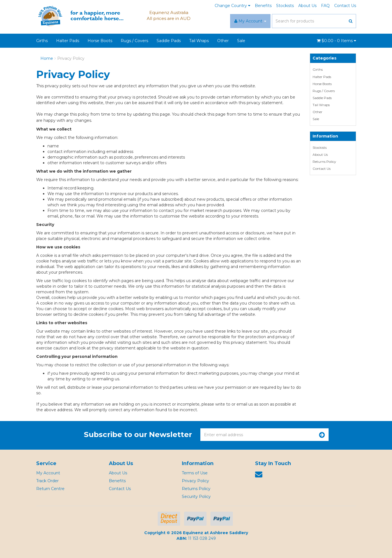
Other (223, 41)
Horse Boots (100, 41)
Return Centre (50, 489)
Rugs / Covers (134, 41)
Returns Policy (324, 162)
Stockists (285, 6)
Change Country (232, 6)
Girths (42, 41)
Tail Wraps (199, 41)
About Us (307, 6)
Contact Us (345, 6)
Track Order (47, 481)
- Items (336, 41)
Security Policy (196, 497)
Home (47, 58)
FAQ (325, 6)
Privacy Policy (71, 58)
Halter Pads (68, 41)
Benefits (263, 6)
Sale (241, 41)
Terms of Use (195, 473)
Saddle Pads (169, 41)
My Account (48, 473)
